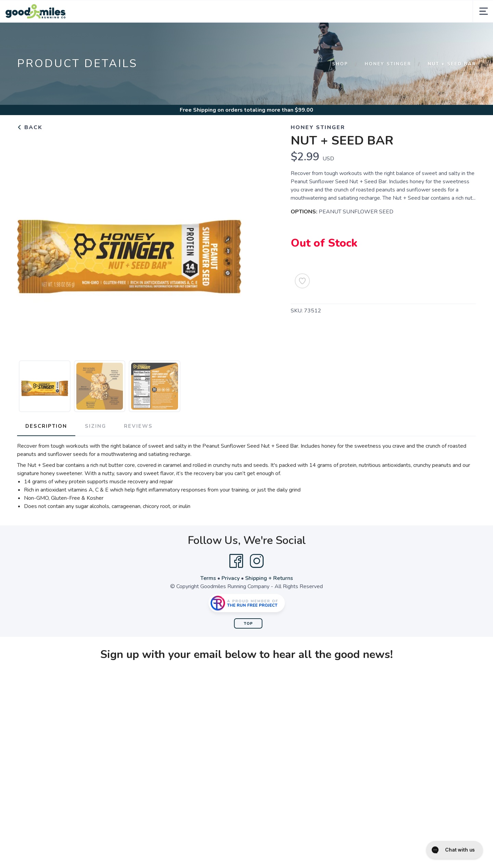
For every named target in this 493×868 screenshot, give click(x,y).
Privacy (231, 578)
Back (30, 127)
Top (248, 624)
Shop (340, 64)
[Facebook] (236, 561)
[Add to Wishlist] (302, 281)
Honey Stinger (388, 64)
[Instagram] (257, 561)
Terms (208, 578)
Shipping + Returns (269, 578)
